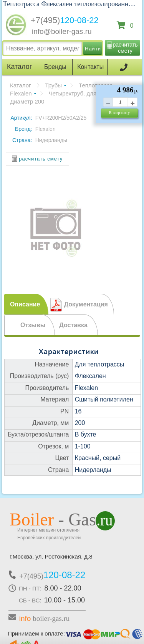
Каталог (21, 85)
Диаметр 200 (27, 101)
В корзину (119, 112)
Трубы (54, 85)
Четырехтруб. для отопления (88, 93)
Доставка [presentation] (73, 325)
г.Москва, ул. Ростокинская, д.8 (51, 556)
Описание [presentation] (25, 304)
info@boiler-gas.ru (62, 31)
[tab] (26, 304)
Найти (93, 49)
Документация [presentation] (86, 304)
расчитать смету (125, 48)
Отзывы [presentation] (33, 325)
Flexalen (21, 93)
